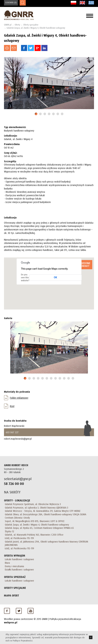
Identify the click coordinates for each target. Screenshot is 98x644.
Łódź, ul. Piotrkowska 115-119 (19, 548)
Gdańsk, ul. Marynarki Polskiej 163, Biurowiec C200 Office (34, 535)
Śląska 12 (9, 531)
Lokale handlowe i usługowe (19, 559)
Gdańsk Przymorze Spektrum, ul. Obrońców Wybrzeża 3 (33, 504)
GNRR (19, 15)
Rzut (12, 406)
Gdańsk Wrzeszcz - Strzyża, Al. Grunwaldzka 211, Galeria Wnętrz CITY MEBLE (43, 511)
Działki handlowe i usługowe (19, 569)
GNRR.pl (8, 25)
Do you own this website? (25, 278)
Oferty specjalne (31, 25)
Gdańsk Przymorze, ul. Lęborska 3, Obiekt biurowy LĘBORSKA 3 (36, 508)
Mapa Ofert (12, 595)
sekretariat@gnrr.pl (18, 479)
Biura (7, 563)
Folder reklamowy (19, 398)
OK (56, 277)
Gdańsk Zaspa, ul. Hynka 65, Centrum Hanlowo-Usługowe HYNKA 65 (39, 528)
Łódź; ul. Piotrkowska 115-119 (19, 538)
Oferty (17, 25)
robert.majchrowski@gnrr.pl (18, 439)
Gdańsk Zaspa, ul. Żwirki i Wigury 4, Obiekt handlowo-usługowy (36, 28)
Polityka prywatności (60, 619)
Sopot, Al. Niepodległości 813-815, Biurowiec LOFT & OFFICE (35, 521)
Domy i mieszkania (14, 566)
